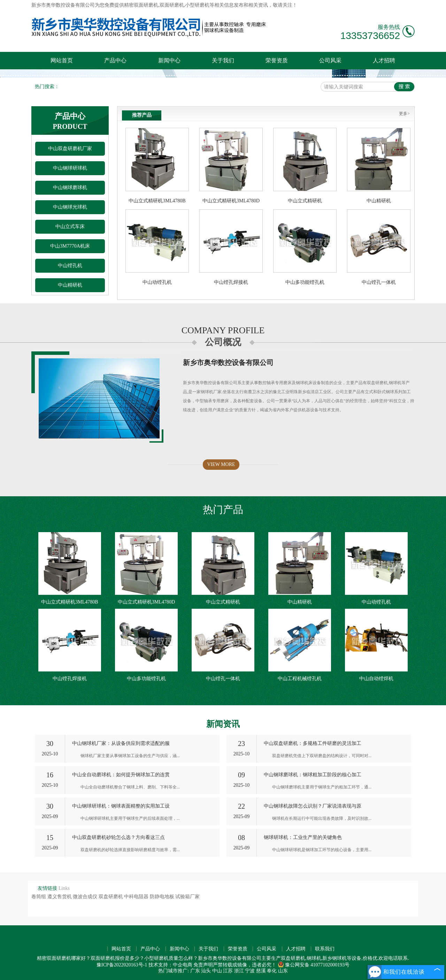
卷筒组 (39, 897)
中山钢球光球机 (70, 207)
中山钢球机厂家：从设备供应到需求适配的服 (121, 743)
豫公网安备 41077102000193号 (314, 965)
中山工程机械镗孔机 (300, 679)
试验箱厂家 (187, 897)
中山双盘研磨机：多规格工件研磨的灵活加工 (313, 743)
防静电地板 (163, 897)
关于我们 (223, 60)
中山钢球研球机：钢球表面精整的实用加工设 (121, 806)
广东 (195, 971)
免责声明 (203, 965)
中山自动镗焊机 (376, 679)
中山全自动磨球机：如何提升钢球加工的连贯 (121, 775)
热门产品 (223, 510)
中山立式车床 (70, 227)
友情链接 (47, 888)
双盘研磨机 (111, 897)
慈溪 (261, 971)
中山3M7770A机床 (70, 246)
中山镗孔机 (70, 266)
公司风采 (330, 60)
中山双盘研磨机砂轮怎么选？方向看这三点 (118, 837)
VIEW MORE (221, 464)
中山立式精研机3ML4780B (157, 201)
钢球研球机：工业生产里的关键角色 (303, 837)
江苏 (228, 971)
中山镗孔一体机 (379, 282)
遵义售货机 (60, 897)
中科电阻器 (137, 897)
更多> (404, 114)
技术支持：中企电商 (170, 965)
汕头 (206, 971)
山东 (283, 971)
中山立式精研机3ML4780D (231, 201)
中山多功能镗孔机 (305, 282)
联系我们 (325, 949)
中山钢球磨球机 (70, 188)
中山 (217, 971)
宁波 (250, 971)
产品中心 (115, 60)
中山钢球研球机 (70, 168)
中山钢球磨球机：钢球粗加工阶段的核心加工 (313, 775)
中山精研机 (70, 285)
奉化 (272, 971)
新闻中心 (169, 60)
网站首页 (62, 60)
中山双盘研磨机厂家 (70, 149)
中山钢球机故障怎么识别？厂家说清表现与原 (313, 806)
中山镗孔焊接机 (231, 282)
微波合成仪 (86, 897)
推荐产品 (142, 115)
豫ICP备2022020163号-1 (122, 965)
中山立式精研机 (305, 201)
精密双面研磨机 (141, 5)
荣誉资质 (277, 60)
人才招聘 (384, 60)
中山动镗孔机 (157, 282)
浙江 (239, 971)
